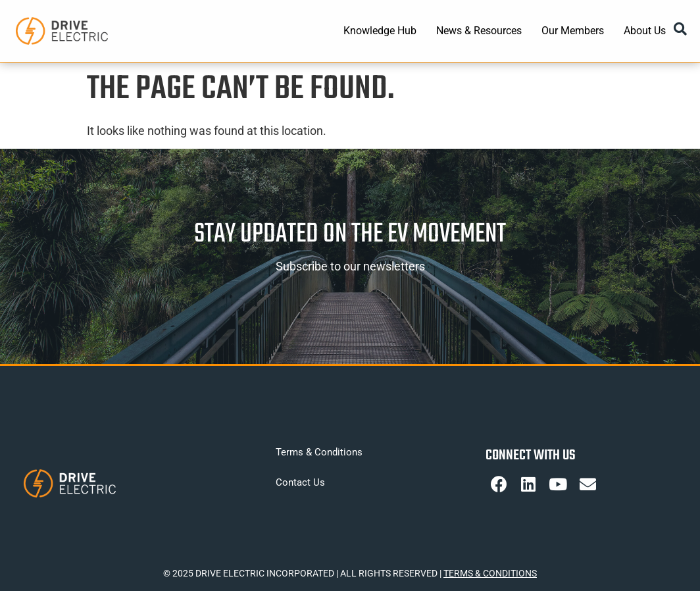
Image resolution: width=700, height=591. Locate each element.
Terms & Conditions (319, 452)
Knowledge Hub (380, 31)
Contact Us (300, 482)
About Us (645, 31)
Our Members (573, 31)
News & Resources (479, 31)
